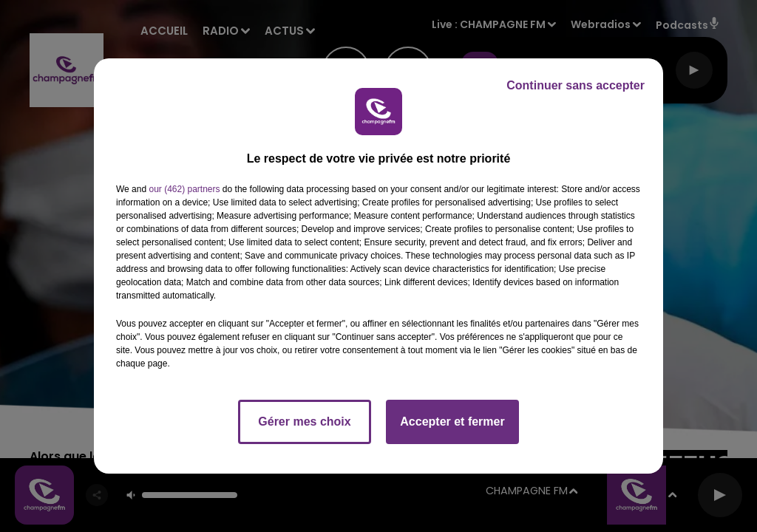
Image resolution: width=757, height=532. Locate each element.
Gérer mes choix (304, 422)
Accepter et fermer (452, 422)
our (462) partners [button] (184, 189)
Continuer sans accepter (576, 85)
